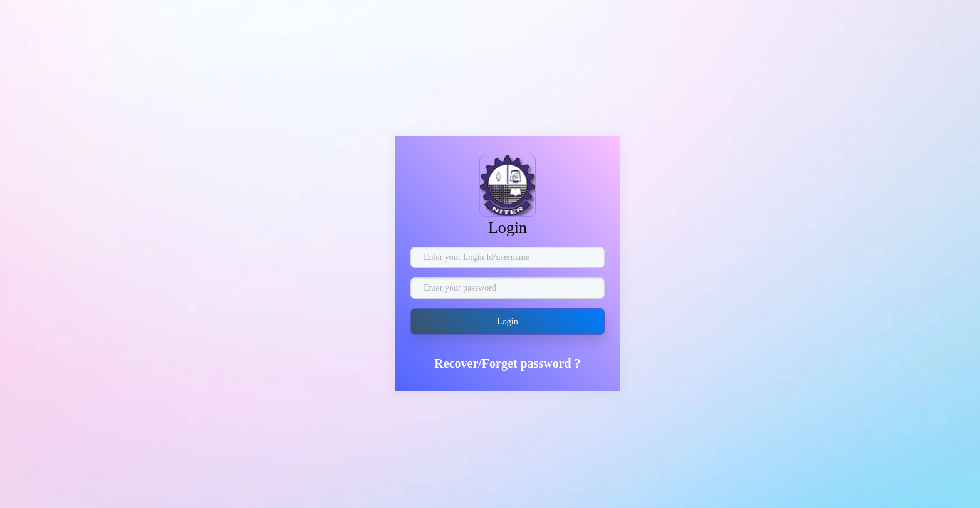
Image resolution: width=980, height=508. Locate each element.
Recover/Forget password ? (507, 363)
